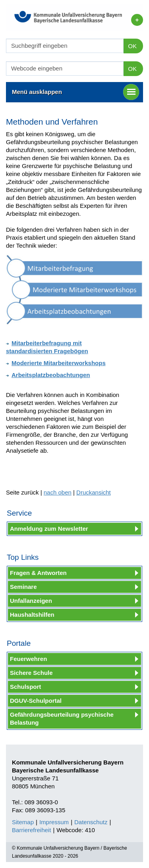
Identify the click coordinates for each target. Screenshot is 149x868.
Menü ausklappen (75, 92)
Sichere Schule (31, 673)
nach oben (58, 492)
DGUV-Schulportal (36, 701)
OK (132, 46)
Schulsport (25, 687)
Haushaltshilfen (32, 615)
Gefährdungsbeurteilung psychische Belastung (62, 718)
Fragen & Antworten (38, 573)
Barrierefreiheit (31, 830)
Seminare (23, 587)
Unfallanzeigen (31, 601)
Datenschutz (91, 822)
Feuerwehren (28, 659)
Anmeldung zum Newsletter (49, 529)
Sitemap (23, 822)
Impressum (54, 822)
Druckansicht (94, 492)
